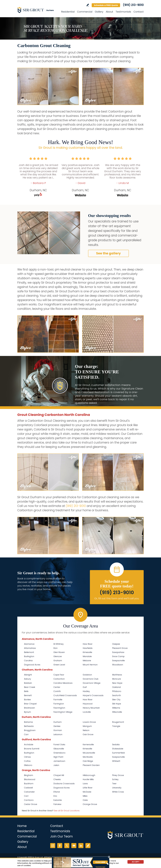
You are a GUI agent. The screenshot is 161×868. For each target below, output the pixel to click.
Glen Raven (59, 652)
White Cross (118, 792)
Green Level (59, 665)
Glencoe (58, 656)
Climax (27, 757)
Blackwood (30, 779)
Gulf (85, 687)
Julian (56, 765)
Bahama (28, 722)
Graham (58, 661)
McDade (87, 792)
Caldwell (28, 788)
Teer (114, 784)
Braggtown (30, 730)
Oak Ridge (88, 761)
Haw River (88, 644)
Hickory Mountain (91, 708)
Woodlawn (118, 665)
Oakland (116, 687)
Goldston (87, 675)
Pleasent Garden (91, 765)
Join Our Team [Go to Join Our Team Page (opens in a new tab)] (61, 836)
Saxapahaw (118, 652)
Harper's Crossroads (93, 695)
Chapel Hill (59, 775)
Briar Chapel (30, 704)
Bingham (29, 775)
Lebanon (58, 734)
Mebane (87, 661)
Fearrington (59, 708)
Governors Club (91, 679)
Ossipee (116, 644)
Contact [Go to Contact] (139, 12)
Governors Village (92, 683)
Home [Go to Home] (22, 826)
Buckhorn (29, 784)
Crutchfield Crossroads (65, 695)
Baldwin (28, 683)
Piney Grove (118, 775)
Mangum (87, 726)
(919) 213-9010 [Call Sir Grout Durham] (133, 5)
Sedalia (116, 744)
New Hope (117, 683)
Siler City (116, 700)
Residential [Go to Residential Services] (68, 12)
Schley (115, 779)
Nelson (86, 730)
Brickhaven (29, 708)
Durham (58, 722)
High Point (58, 757)
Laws (85, 784)
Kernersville (88, 744)
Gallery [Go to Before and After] (99, 12)
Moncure (117, 679)
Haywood (88, 704)
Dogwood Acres (32, 665)
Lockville (87, 712)
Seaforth (117, 695)
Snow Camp (118, 656)
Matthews (117, 675)
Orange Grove (90, 804)
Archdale (29, 744)
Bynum (27, 712)
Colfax (27, 761)
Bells (26, 691)
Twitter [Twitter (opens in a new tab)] (67, 846)
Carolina (28, 661)
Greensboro (59, 753)
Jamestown (59, 761)
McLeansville (89, 753)
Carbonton (59, 679)
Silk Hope (117, 704)
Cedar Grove (31, 804)
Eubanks (58, 800)
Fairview (57, 804)
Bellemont (29, 652)
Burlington (29, 656)
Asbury (28, 679)
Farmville (58, 700)
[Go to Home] (37, 10)
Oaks (85, 800)
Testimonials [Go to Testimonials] (123, 12)
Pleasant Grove (120, 648)
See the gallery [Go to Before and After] (108, 253)
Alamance (29, 644)
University (117, 788)
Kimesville (87, 652)
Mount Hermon (90, 665)
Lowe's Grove (89, 722)
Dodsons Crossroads (64, 784)
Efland (57, 792)
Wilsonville (117, 712)
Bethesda (29, 726)
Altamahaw (30, 648)
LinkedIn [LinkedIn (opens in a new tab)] (81, 846)
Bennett (28, 695)
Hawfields (88, 648)
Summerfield (118, 753)
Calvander (29, 792)
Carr (26, 734)
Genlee (57, 726)
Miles (85, 796)
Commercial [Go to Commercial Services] (85, 12)
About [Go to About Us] (109, 12)
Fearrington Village (63, 712)
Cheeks (57, 779)
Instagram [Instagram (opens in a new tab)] (53, 846)
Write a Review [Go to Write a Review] (88, 5)
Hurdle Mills (88, 779)
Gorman (58, 730)
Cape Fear (59, 675)
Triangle (116, 726)
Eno (55, 796)
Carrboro (29, 800)
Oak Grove (88, 734)
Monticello (88, 757)
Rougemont (118, 722)
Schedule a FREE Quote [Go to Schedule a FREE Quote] (106, 5)
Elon (55, 648)
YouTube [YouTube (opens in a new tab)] (74, 846)
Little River (88, 788)
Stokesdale (118, 749)
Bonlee (27, 700)
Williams (116, 708)
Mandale (87, 656)
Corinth (57, 691)
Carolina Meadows (63, 683)
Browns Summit (32, 749)
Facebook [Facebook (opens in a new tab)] (60, 846)
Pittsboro (117, 691)
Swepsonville (118, 661)
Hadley (86, 691)
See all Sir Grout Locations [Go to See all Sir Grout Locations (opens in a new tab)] (67, 811)
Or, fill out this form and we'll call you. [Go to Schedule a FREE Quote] (117, 598)
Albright (28, 675)
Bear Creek (30, 687)
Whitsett (116, 761)
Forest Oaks (59, 744)
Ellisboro (28, 765)
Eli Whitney (59, 644)
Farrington (59, 704)
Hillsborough (89, 775)
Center (57, 687)
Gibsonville (59, 749)
